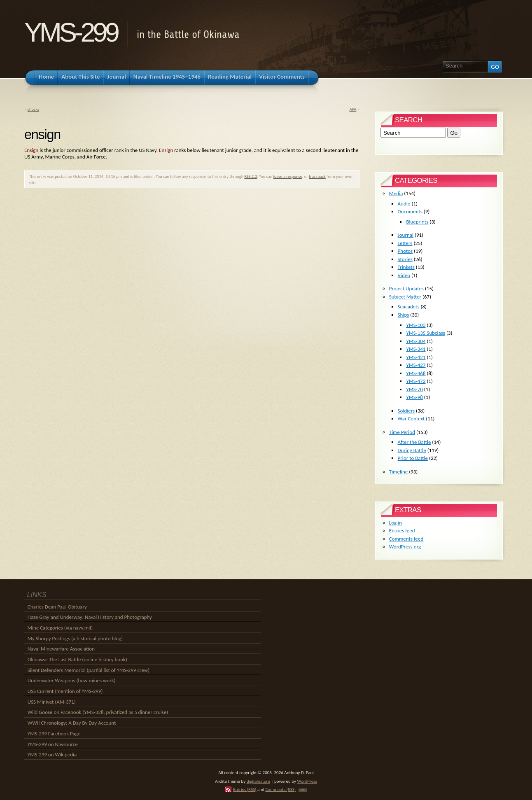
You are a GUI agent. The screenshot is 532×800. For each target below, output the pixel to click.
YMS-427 (416, 365)
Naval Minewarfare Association (61, 649)
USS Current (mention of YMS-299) (65, 691)
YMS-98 (414, 397)
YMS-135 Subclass (426, 333)
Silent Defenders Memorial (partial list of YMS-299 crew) (89, 670)
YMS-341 (416, 349)
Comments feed (406, 539)
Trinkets (406, 267)
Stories (405, 259)
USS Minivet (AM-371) (52, 702)
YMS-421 (416, 357)
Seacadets (409, 307)
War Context (411, 419)
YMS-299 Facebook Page (54, 734)
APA (353, 109)
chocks (33, 109)
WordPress (307, 781)
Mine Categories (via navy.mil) (60, 628)
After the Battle (414, 442)
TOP (303, 790)
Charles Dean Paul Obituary (57, 607)
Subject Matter (405, 297)
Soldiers (406, 411)
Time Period (402, 432)
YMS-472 (416, 381)
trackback (317, 176)
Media (396, 193)
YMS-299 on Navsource (53, 744)
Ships (404, 315)
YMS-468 (416, 373)
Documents (410, 211)
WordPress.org (405, 547)
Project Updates (406, 288)
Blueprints (417, 222)
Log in (395, 523)
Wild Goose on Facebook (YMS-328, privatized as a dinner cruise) (98, 712)
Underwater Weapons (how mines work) (72, 680)
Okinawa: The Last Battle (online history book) (77, 659)
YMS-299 (71, 32)
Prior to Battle (413, 458)
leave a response (288, 176)
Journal (406, 235)
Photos (405, 251)
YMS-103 (416, 325)
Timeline (398, 472)
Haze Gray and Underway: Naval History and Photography (90, 617)
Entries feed (402, 531)
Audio (404, 204)
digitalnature (258, 781)
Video (404, 275)
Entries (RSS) (245, 789)
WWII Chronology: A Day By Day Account (72, 723)
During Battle (412, 450)
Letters (405, 243)
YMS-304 (416, 341)
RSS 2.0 (251, 176)
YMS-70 (414, 389)
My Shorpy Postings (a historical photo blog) (75, 638)
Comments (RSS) (280, 789)
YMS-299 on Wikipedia (52, 755)
